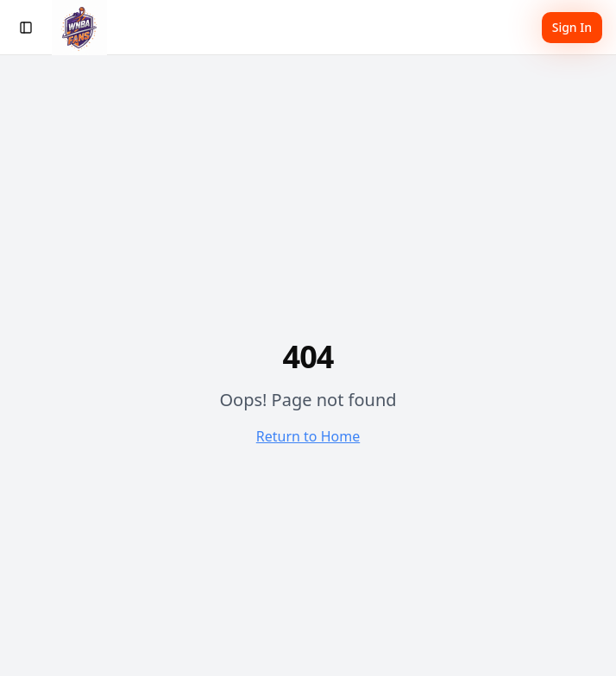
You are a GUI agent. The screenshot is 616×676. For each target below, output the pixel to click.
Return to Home (308, 436)
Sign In (572, 27)
